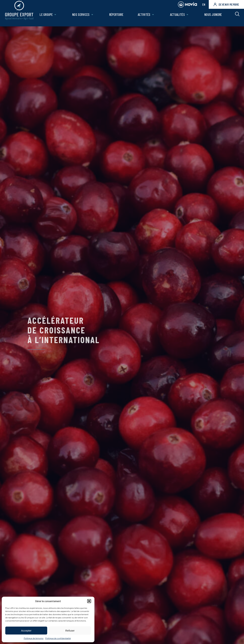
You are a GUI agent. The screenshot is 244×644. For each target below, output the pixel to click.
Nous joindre (213, 17)
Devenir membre (226, 4)
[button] (89, 601)
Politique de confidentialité (58, 638)
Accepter (26, 631)
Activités (145, 17)
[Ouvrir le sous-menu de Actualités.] (188, 17)
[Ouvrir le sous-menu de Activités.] (154, 17)
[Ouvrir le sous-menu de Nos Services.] (94, 17)
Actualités (178, 17)
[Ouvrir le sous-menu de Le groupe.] (58, 17)
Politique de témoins (34, 638)
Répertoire (118, 17)
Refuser (70, 631)
